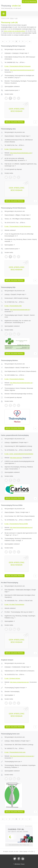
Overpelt (13, 294)
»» (30, 41)
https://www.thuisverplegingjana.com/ (21, 153)
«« (3, 41)
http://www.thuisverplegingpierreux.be (21, 528)
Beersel (18, 136)
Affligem (18, 215)
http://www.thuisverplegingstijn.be (20, 310)
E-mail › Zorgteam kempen (12, 678)
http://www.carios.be (16, 458)
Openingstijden (10, 245)
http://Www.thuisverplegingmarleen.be (21, 383)
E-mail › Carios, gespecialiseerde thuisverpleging (19, 454)
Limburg (7, 294)
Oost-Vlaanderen (10, 590)
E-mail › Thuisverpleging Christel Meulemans (18, 226)
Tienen (17, 512)
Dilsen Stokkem (15, 741)
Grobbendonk (16, 667)
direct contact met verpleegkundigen (15, 31)
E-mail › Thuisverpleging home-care (15, 752)
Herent (17, 367)
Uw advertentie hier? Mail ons (19, 845)
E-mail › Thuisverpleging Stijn (13, 306)
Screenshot (9, 72)
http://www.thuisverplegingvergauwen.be (22, 70)
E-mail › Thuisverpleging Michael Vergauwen (18, 66)
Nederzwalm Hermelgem (23, 590)
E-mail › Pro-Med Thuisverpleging (14, 604)
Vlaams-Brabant (9, 136)
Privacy (23, 864)
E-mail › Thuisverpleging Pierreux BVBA (16, 524)
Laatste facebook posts (12, 90)
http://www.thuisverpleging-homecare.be (22, 756)
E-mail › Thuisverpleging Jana (13, 149)
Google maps (24, 53)
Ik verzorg (29, 2)
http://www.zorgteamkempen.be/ (19, 682)
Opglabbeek (14, 442)
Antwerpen (8, 53)
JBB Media (17, 864)
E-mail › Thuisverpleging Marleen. (14, 379)
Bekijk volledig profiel (15, 122)
